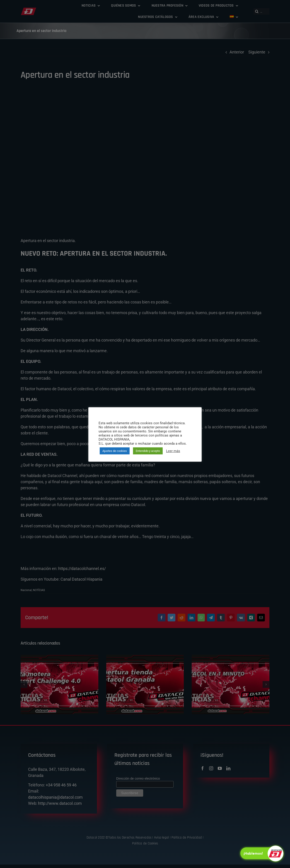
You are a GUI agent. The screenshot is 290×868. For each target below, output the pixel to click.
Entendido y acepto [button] (148, 451)
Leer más (173, 451)
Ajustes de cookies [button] (115, 451)
